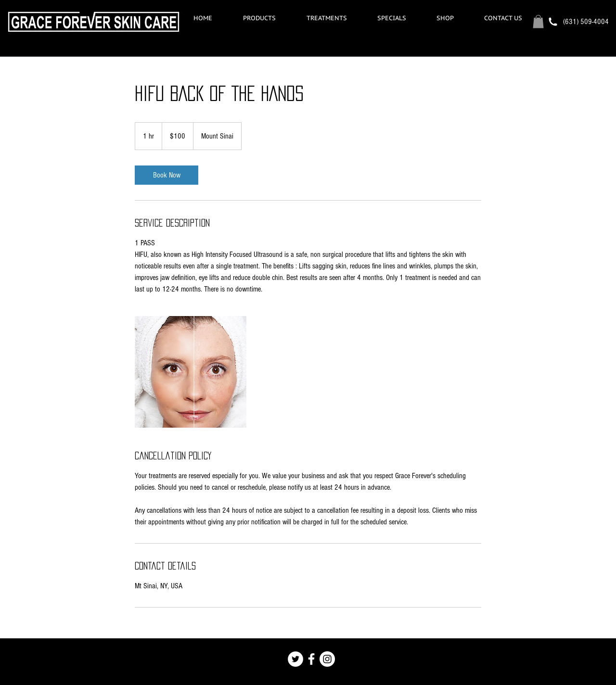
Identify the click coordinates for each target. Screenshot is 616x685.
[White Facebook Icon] (311, 659)
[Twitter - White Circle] (295, 659)
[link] (167, 175)
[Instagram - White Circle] (327, 659)
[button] (327, 18)
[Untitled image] (191, 372)
